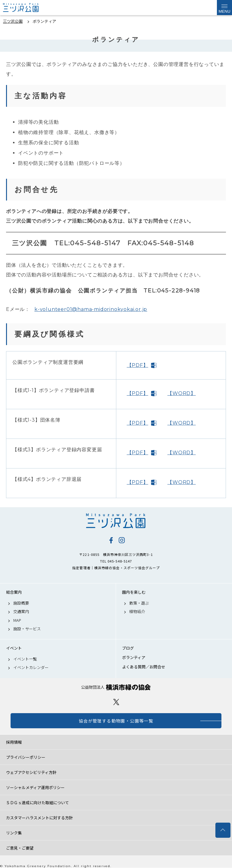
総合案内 (14, 592)
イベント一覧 (25, 659)
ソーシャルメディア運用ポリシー (35, 787)
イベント (14, 648)
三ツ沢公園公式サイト (27, 8)
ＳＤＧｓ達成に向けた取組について (37, 803)
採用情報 (14, 742)
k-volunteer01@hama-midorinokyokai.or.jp (91, 309)
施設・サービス (27, 629)
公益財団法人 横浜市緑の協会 (116, 687)
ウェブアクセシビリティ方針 (31, 772)
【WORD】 (182, 393)
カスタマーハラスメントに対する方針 (39, 818)
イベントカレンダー (31, 667)
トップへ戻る (223, 830)
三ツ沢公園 (116, 521)
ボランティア (134, 658)
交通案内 (21, 612)
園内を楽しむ (134, 592)
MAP (17, 620)
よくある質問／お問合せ (144, 667)
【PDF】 (138, 365)
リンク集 (14, 833)
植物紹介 (137, 612)
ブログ (128, 648)
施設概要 (21, 603)
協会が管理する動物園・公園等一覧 (116, 721)
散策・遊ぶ (139, 603)
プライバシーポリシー (26, 757)
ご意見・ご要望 (20, 848)
